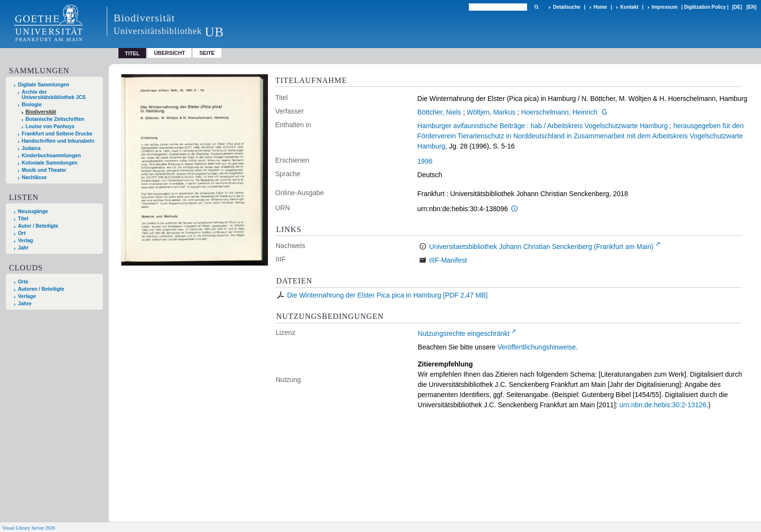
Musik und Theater (44, 170)
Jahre (25, 304)
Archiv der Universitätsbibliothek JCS (54, 95)
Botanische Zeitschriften (55, 119)
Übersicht (169, 53)
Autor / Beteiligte (38, 226)
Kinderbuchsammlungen (51, 156)
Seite (207, 53)
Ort (22, 233)
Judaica (31, 148)
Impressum (665, 7)
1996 (425, 161)
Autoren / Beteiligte (41, 289)
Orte (23, 282)
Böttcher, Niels (439, 112)
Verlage (27, 296)
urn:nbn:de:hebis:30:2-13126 (663, 405)
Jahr (23, 248)
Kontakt (629, 7)
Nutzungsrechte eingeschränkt (464, 333)
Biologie (32, 105)
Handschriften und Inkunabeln (58, 141)
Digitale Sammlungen (44, 85)
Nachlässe (34, 177)
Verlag (25, 241)
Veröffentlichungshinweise (537, 347)
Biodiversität (41, 112)
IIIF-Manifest (448, 260)
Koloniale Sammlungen (50, 163)
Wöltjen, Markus (491, 112)
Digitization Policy (705, 7)
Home (600, 7)
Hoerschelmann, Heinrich (559, 112)
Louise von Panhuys (50, 126)
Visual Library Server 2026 (28, 528)
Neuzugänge (33, 211)
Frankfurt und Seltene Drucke (57, 134)
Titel (23, 219)
